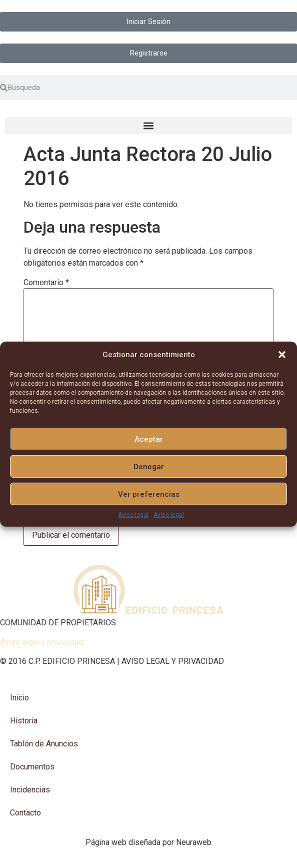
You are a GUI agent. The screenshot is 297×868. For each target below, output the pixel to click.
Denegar (149, 466)
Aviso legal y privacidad (41, 642)
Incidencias (30, 790)
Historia (24, 721)
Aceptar (149, 439)
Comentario (46, 283)
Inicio (19, 698)
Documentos (32, 767)
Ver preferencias (149, 494)
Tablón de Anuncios (44, 744)
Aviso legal (133, 515)
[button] (282, 355)
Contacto (25, 813)
